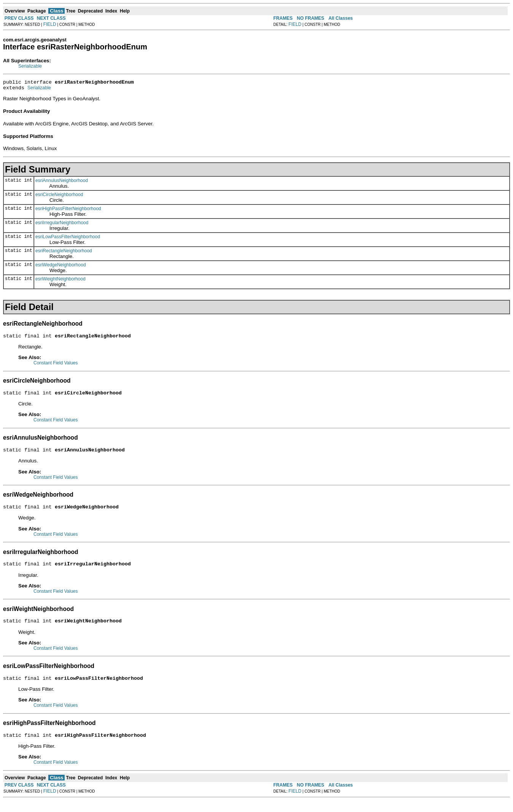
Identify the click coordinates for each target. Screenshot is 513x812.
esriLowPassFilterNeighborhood (68, 239)
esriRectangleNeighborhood (64, 253)
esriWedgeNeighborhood (61, 267)
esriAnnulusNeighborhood (62, 183)
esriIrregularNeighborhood (62, 225)
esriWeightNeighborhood (60, 281)
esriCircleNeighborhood (59, 197)
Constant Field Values (56, 366)
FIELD (50, 24)
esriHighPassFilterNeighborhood (68, 211)
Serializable (30, 66)
